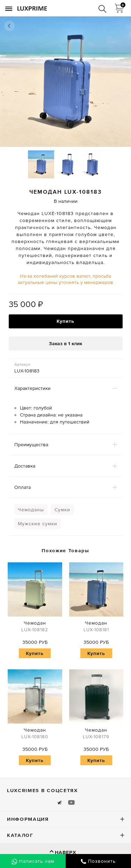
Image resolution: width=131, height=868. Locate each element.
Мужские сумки (38, 524)
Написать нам (33, 861)
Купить (65, 321)
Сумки (62, 510)
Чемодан (35, 627)
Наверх (65, 852)
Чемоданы (31, 510)
